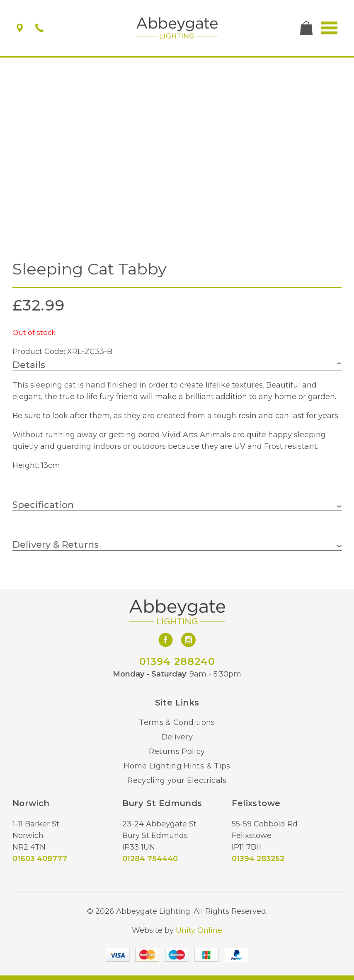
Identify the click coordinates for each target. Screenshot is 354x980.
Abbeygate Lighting (177, 28)
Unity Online (199, 930)
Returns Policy (177, 751)
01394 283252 (258, 859)
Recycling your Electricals (177, 780)
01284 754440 (150, 859)
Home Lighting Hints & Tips (177, 766)
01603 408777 (40, 859)
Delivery (177, 737)
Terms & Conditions (177, 722)
